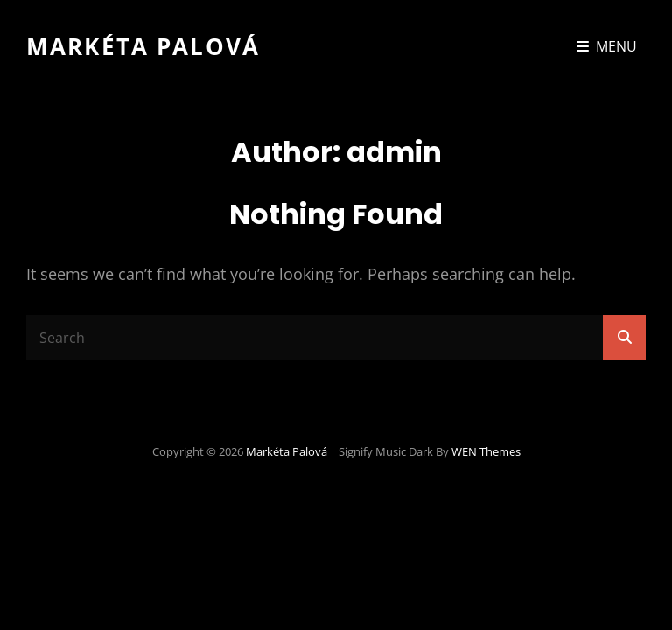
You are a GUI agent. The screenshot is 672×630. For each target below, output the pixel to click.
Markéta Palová (143, 46)
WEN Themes (486, 451)
